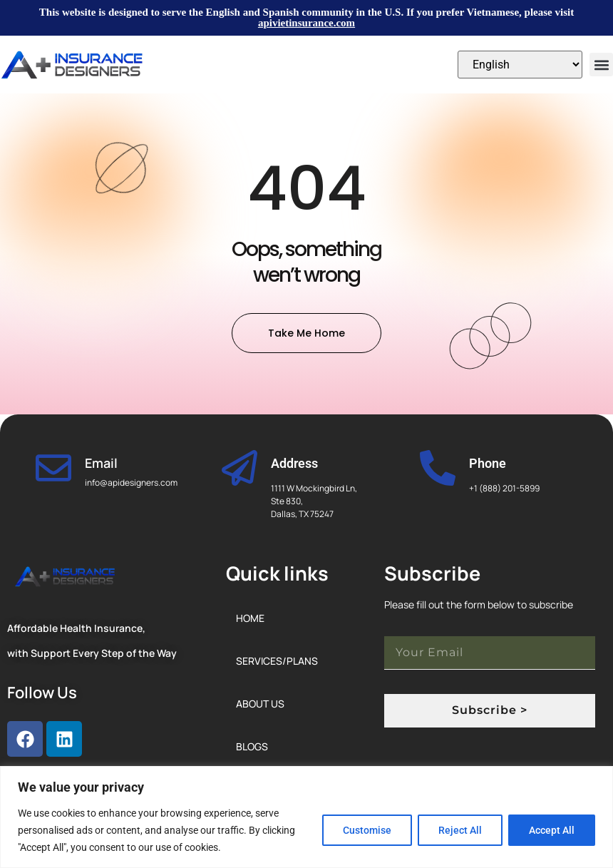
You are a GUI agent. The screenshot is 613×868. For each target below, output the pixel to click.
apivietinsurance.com (306, 23)
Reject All (460, 830)
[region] (306, 817)
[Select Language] (520, 65)
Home (250, 618)
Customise (367, 830)
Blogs (252, 746)
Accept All (552, 830)
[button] (601, 65)
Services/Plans (277, 661)
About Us (260, 704)
